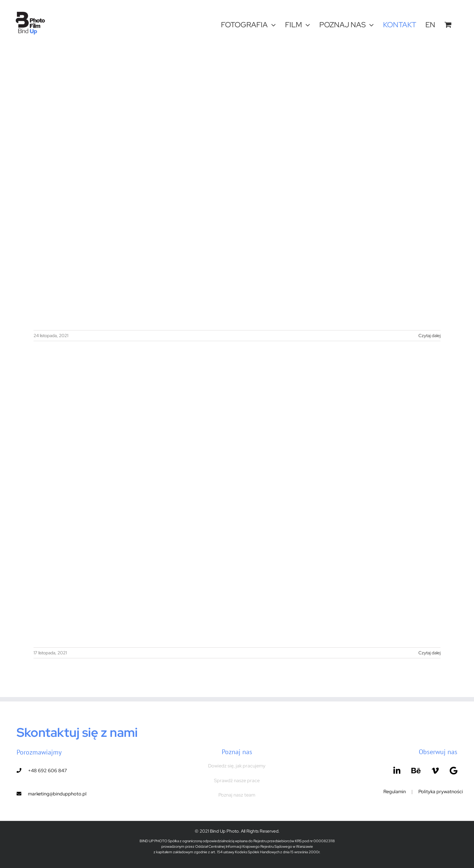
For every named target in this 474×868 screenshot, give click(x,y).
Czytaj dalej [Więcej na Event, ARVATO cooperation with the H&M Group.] (429, 336)
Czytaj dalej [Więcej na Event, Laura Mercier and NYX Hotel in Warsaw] (429, 653)
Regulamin (395, 792)
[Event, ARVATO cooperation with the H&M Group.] (237, 183)
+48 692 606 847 (48, 771)
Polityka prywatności (441, 792)
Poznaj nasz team (237, 795)
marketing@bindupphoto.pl (57, 794)
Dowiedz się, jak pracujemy (237, 766)
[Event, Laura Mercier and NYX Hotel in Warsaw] (237, 501)
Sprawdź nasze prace (237, 780)
